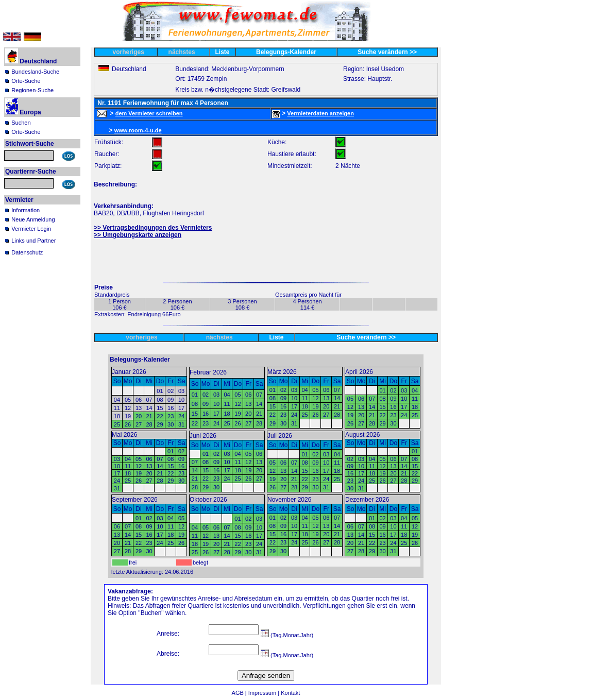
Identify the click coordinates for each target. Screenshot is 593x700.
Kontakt (290, 693)
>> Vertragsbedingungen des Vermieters (153, 228)
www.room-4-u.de (138, 130)
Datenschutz (27, 252)
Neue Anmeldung (33, 219)
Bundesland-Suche (35, 72)
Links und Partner (33, 241)
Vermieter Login (31, 229)
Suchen (21, 123)
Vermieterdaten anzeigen (320, 113)
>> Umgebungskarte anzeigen (138, 235)
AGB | (240, 693)
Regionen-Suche (32, 90)
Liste (223, 52)
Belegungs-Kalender (286, 52)
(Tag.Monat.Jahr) (287, 635)
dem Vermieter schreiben (149, 113)
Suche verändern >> (387, 52)
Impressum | (265, 693)
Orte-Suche (26, 81)
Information (26, 210)
